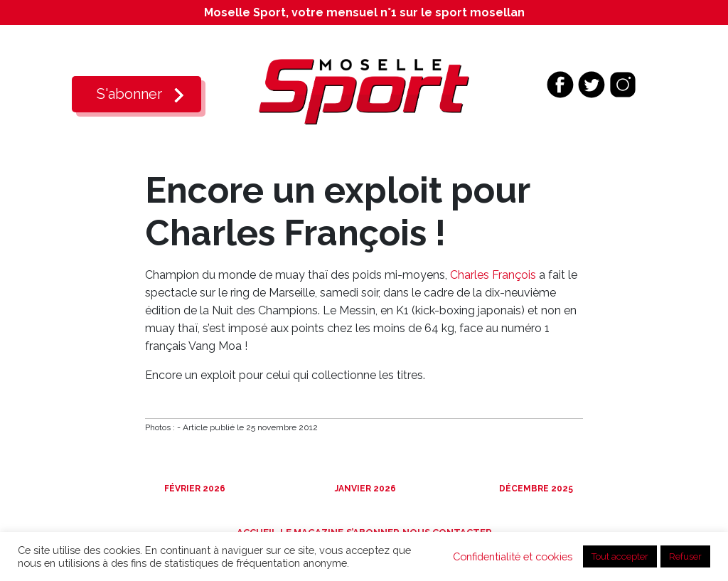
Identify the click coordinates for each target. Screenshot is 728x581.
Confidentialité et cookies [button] (513, 556)
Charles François (493, 275)
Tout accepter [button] (620, 556)
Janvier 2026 (364, 489)
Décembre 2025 (535, 489)
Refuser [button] (685, 556)
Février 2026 (194, 489)
